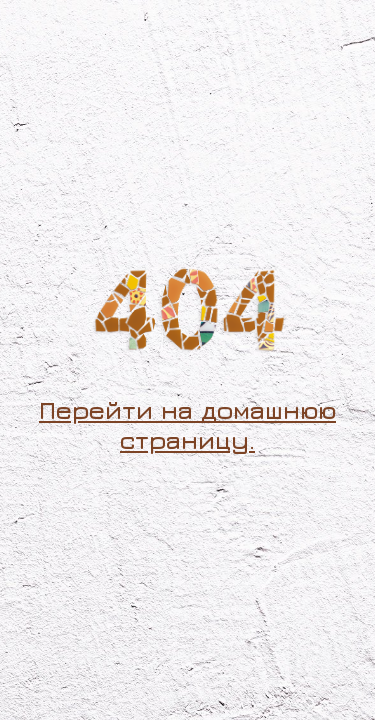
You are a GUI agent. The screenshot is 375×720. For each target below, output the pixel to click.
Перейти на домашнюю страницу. (187, 424)
